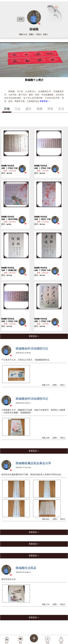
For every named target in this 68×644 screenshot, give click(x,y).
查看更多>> (45, 101)
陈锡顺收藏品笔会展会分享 (33, 463)
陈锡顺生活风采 (26, 568)
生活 (61, 109)
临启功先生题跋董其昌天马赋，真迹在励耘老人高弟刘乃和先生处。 (32, 475)
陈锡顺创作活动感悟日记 (32, 348)
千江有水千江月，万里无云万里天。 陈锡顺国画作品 (25, 360)
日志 (18, 109)
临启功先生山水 (9, 579)
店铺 (7, 109)
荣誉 (50, 109)
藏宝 (29, 109)
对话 (21, 19)
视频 (39, 109)
